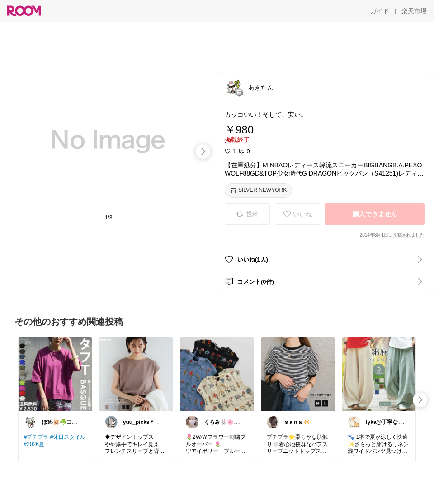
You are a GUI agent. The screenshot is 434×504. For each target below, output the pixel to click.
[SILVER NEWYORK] (258, 190)
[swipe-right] (203, 152)
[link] (55, 374)
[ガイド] (380, 11)
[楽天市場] (414, 11)
